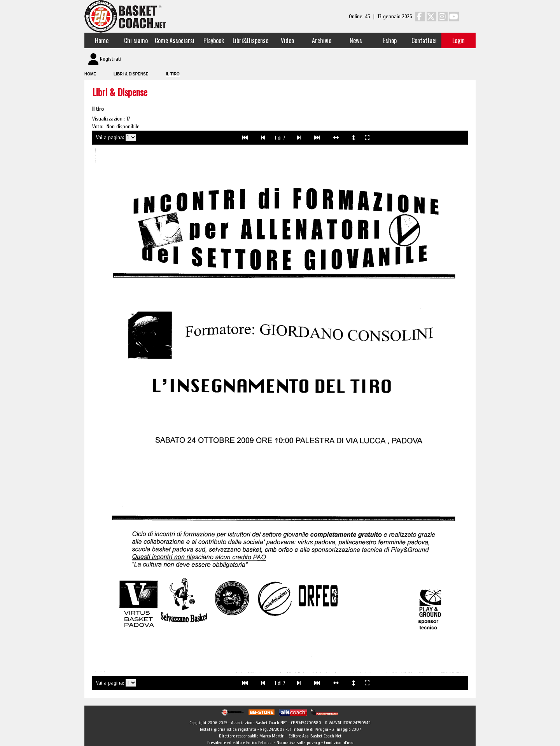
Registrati (111, 59)
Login (458, 40)
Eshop (390, 40)
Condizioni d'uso (339, 743)
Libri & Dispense (131, 74)
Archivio (322, 40)
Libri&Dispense (250, 40)
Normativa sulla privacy (298, 743)
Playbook (214, 40)
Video (287, 40)
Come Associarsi (175, 40)
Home (102, 40)
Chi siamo (136, 40)
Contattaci (424, 40)
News (356, 40)
